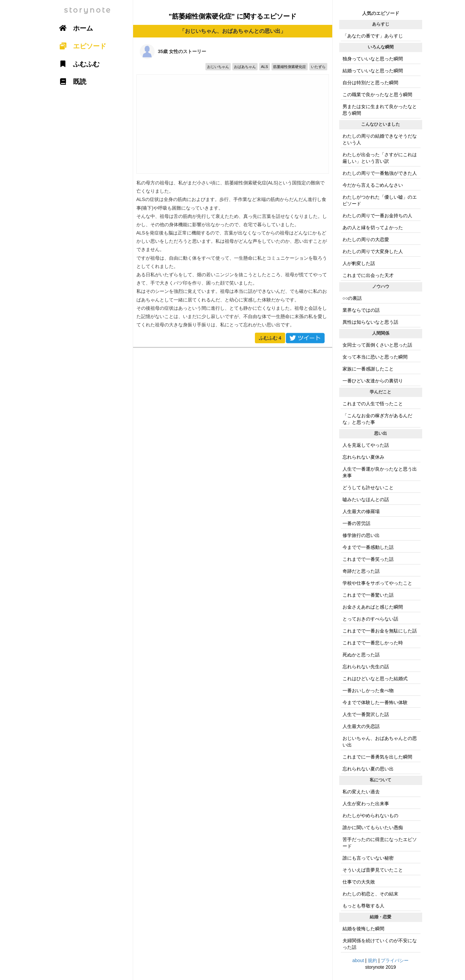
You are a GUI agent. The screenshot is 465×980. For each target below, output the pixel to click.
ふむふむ (270, 338)
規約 (372, 960)
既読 (71, 82)
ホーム (74, 28)
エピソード (81, 46)
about (358, 960)
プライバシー (395, 960)
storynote (88, 10)
